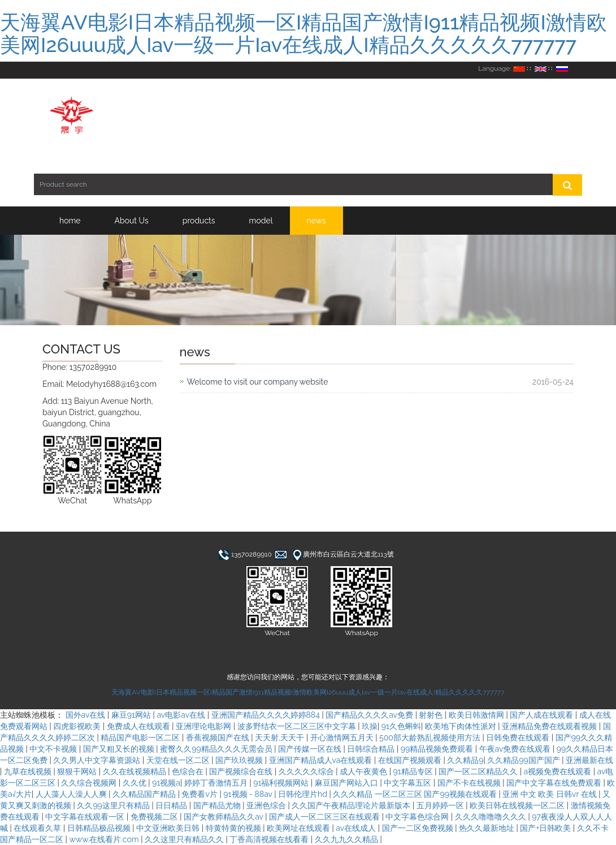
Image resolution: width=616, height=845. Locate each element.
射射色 (432, 715)
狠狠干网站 (78, 771)
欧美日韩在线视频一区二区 (518, 805)
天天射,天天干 (281, 738)
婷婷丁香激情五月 (217, 783)
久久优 (136, 783)
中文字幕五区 (409, 783)
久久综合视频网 (90, 783)
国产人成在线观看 (543, 715)
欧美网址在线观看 (300, 828)
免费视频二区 (155, 817)
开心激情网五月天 (343, 738)
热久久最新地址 (488, 828)
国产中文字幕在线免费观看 (555, 783)
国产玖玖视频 (240, 760)
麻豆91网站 (132, 715)
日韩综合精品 (372, 749)
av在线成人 (357, 828)
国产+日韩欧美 (546, 828)
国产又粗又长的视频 (120, 749)
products (199, 221)
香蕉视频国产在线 (219, 738)
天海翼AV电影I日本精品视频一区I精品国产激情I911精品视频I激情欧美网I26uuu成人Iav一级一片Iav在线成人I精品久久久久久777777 (303, 33)
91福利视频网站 (282, 783)
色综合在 (189, 771)
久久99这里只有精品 (114, 805)
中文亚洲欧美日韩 (169, 828)
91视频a (166, 783)
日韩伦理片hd (303, 794)
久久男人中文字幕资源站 (98, 760)
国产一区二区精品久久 (479, 771)
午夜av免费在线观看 (516, 749)
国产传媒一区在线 (311, 749)
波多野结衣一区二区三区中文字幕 (298, 726)
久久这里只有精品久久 (185, 839)
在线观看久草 (38, 828)
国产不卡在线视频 (470, 783)
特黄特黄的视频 (235, 828)
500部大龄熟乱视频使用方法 (431, 738)
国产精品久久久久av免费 (370, 715)
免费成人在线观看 (140, 726)
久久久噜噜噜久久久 (492, 817)
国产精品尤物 (218, 805)
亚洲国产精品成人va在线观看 (322, 760)
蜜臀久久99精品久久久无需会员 (217, 749)
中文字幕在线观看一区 (86, 817)
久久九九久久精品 (348, 839)
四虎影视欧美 (78, 726)
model (261, 221)
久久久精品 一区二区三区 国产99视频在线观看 (416, 794)
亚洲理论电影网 (205, 726)
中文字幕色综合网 (418, 817)
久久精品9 (465, 760)
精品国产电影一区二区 (141, 738)
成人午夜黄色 (365, 771)
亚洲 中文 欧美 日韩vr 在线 (550, 794)
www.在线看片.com (105, 839)
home (70, 221)
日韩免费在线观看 (519, 738)
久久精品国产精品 (145, 794)
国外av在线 (86, 715)
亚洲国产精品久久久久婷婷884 (267, 715)
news (316, 221)
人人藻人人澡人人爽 (72, 794)
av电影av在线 (182, 715)
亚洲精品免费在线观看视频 (550, 726)
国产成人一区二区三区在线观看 (326, 817)
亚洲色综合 (267, 805)
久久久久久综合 (307, 771)
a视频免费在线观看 (559, 771)
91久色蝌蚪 (401, 726)
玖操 (370, 726)
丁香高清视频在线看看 (270, 839)
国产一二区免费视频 (419, 828)
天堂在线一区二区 (179, 760)
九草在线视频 (29, 771)
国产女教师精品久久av (224, 817)
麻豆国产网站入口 (348, 783)
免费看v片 (200, 794)
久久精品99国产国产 (524, 760)
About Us (132, 221)
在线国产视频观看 (411, 760)
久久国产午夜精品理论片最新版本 (352, 805)
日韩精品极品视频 (100, 828)
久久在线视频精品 (136, 771)
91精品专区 (414, 771)
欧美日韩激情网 (478, 715)
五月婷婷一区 (441, 805)
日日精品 (172, 805)
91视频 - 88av (249, 794)
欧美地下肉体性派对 (462, 726)
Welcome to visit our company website (258, 382)
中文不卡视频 (54, 749)
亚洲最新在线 (589, 760)
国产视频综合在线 (242, 771)
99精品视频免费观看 (438, 749)
